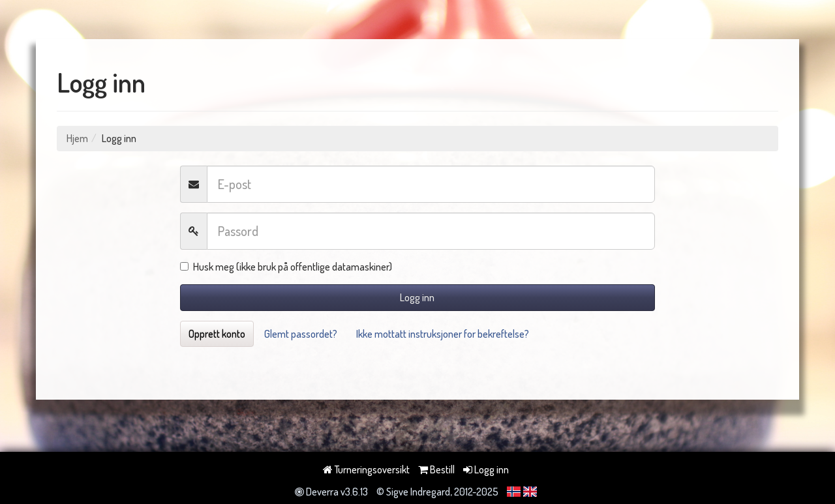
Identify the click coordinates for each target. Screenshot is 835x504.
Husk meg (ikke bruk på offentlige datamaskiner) (286, 267)
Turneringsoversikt (366, 469)
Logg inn (417, 297)
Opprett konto (217, 334)
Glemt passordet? (301, 334)
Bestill (436, 469)
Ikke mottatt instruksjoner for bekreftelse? (443, 334)
